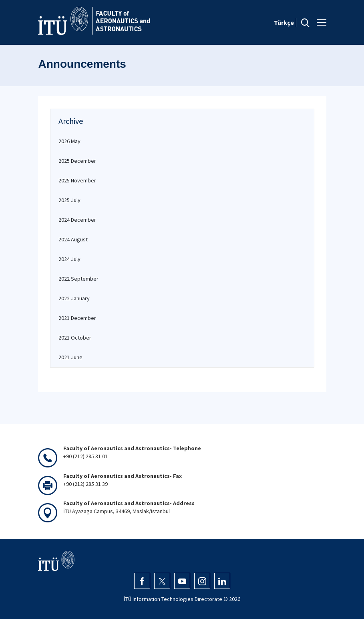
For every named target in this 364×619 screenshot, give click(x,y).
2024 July (69, 259)
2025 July (69, 200)
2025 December (77, 161)
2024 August (73, 239)
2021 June (70, 357)
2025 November (77, 180)
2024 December (77, 220)
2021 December (77, 318)
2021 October (75, 338)
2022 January (74, 298)
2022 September (78, 279)
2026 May (69, 141)
